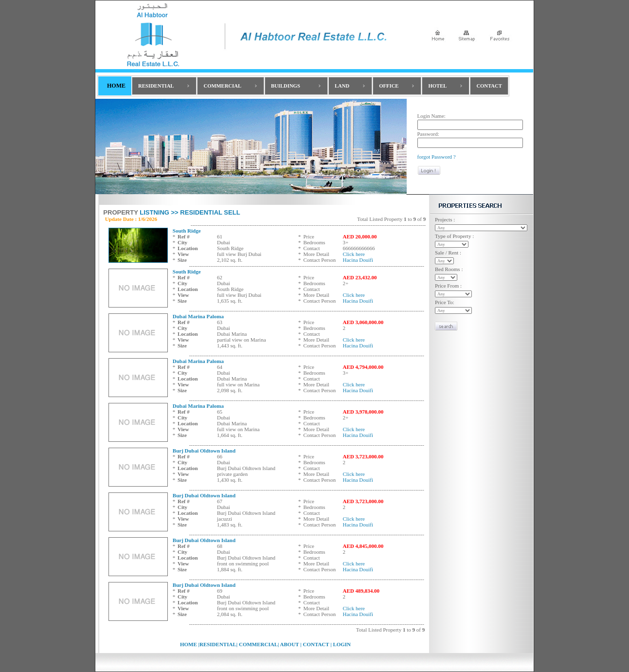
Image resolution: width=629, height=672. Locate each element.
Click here (354, 254)
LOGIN (342, 644)
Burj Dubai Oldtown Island (204, 451)
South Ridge (187, 231)
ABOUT (288, 644)
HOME (189, 644)
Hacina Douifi (358, 260)
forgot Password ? (437, 157)
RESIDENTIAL (218, 644)
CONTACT (316, 644)
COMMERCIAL (258, 644)
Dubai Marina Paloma (198, 316)
